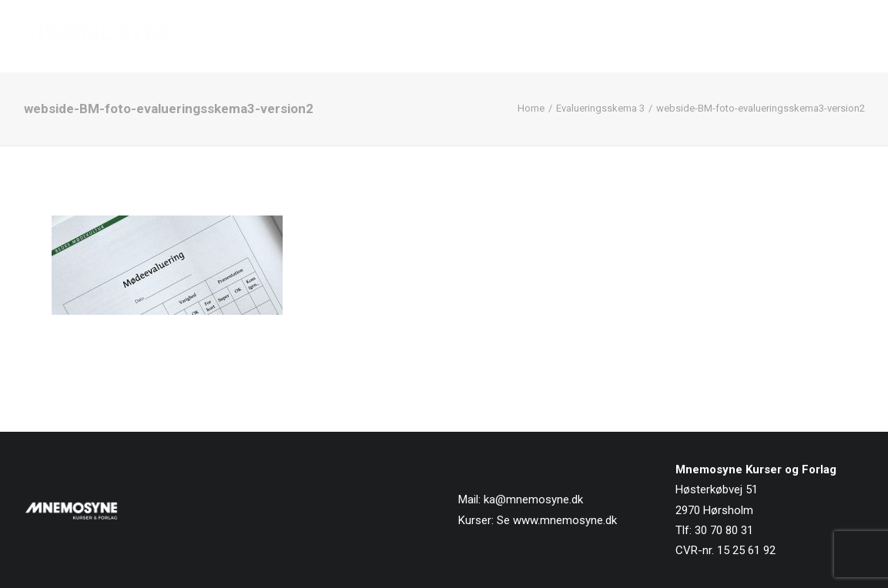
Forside (432, 36)
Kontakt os (831, 36)
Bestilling (744, 36)
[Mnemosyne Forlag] (99, 36)
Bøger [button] (504, 36)
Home (531, 108)
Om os (670, 36)
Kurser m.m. (590, 36)
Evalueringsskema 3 (600, 108)
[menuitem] (437, 36)
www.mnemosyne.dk (565, 520)
